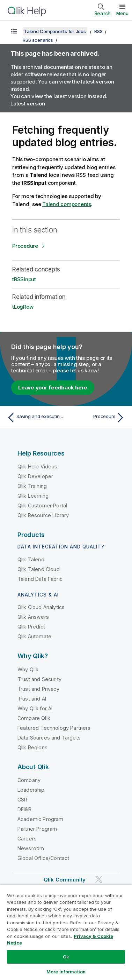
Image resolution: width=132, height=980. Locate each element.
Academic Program (41, 819)
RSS (98, 31)
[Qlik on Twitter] (99, 879)
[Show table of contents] (14, 31)
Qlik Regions (32, 747)
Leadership (31, 790)
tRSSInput (24, 279)
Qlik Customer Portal (42, 505)
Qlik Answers (33, 617)
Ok (66, 957)
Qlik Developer (35, 476)
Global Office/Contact (43, 858)
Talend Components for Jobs (55, 31)
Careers (27, 839)
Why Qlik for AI (35, 708)
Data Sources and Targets (49, 738)
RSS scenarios (38, 40)
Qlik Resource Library (43, 515)
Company (29, 780)
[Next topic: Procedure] (97, 418)
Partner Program (37, 829)
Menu (122, 13)
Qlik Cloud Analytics (41, 607)
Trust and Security (39, 679)
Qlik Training (32, 486)
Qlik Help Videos (38, 467)
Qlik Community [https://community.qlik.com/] (65, 880)
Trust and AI (32, 699)
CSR (22, 800)
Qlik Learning (33, 496)
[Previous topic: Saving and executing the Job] (35, 418)
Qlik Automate (34, 636)
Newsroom (31, 848)
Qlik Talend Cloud (39, 569)
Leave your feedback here (53, 388)
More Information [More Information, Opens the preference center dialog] (66, 972)
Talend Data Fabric (40, 579)
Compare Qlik (34, 718)
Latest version (28, 104)
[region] (66, 932)
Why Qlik (28, 669)
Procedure (25, 246)
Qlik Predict (31, 627)
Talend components (67, 204)
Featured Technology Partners (54, 728)
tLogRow (23, 307)
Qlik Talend (31, 559)
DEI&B (24, 809)
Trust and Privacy (38, 689)
